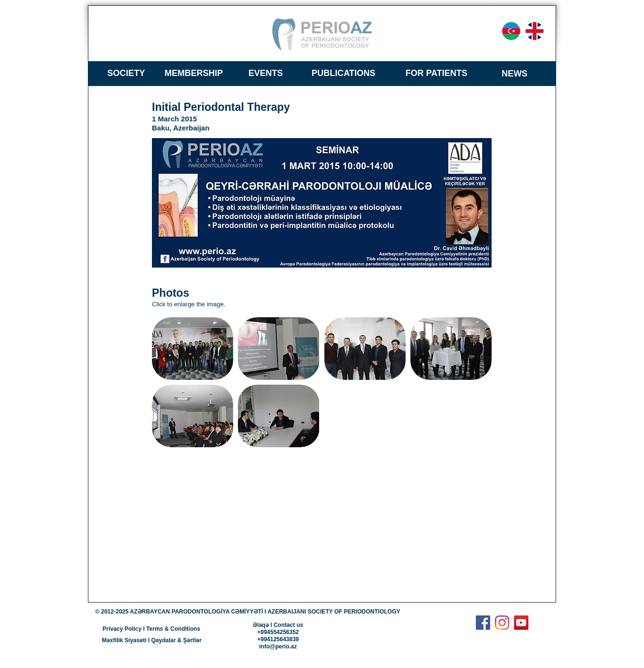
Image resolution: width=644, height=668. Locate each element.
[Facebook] (483, 623)
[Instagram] (502, 623)
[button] (193, 349)
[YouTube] (521, 623)
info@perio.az (278, 646)
